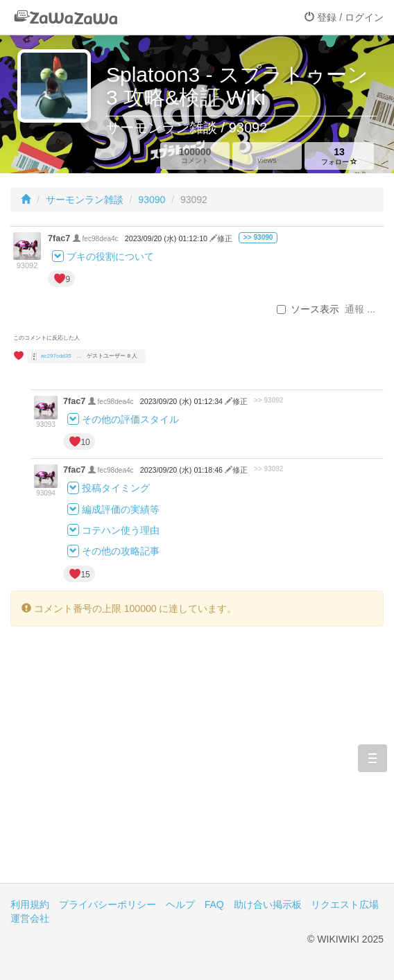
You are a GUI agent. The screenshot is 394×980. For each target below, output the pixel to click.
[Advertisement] (197, 765)
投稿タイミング (116, 489)
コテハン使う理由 (121, 530)
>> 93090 (258, 237)
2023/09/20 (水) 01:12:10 (167, 238)
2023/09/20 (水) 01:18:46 (182, 470)
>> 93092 (269, 400)
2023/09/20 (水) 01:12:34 (182, 401)
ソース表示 (308, 309)
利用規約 (30, 904)
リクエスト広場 (345, 904)
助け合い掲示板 (268, 904)
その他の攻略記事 (121, 552)
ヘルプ (180, 904)
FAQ (214, 904)
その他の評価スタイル (130, 419)
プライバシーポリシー (108, 904)
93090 (152, 200)
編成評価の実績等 (121, 509)
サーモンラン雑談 (85, 200)
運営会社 (30, 918)
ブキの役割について (110, 256)
